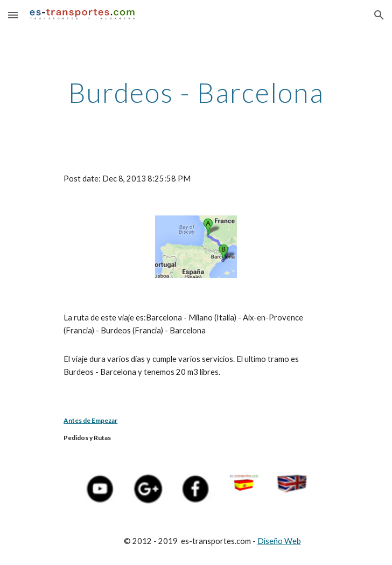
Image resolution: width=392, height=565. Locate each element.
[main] (196, 93)
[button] (13, 15)
